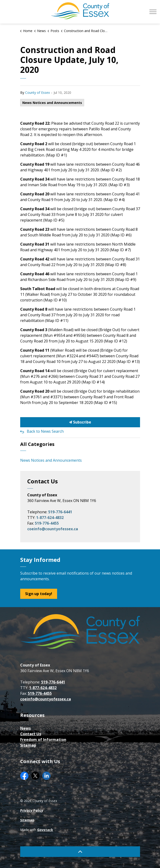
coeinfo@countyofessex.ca (53, 529)
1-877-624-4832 (50, 518)
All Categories (37, 444)
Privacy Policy (32, 810)
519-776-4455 (47, 523)
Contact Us (31, 734)
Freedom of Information (43, 740)
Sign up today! (39, 594)
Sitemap (28, 745)
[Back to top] (80, 852)
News (25, 728)
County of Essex (37, 93)
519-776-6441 (60, 512)
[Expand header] (153, 12)
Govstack (45, 830)
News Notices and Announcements (52, 103)
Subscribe (80, 422)
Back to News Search (45, 431)
